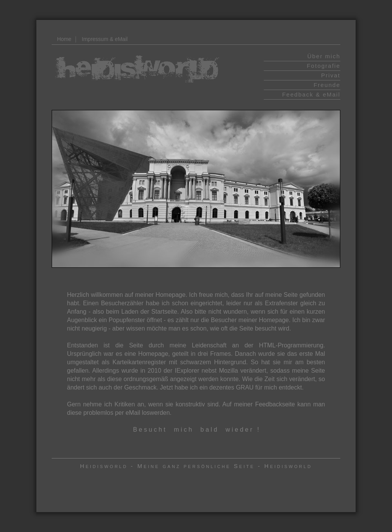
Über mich (324, 56)
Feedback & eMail (311, 94)
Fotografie (323, 66)
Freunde (327, 85)
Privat (331, 75)
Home (64, 39)
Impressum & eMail (105, 39)
